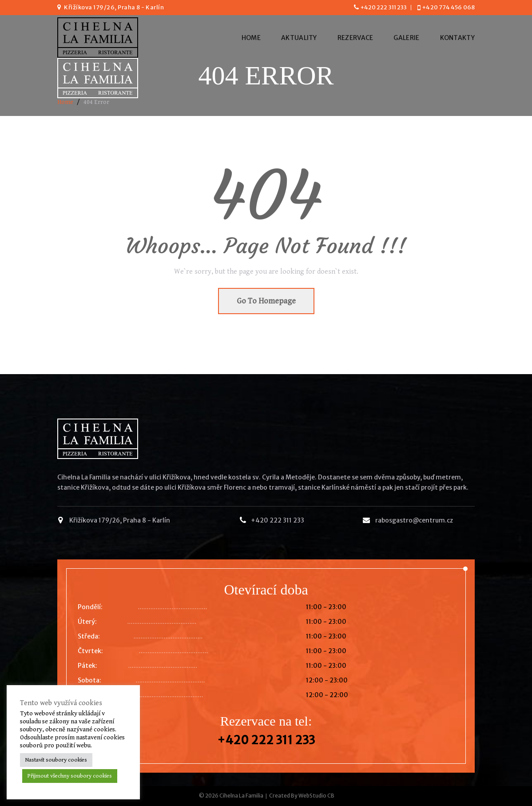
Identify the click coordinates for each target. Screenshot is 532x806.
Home (251, 38)
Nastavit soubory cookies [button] (56, 760)
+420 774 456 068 (448, 7)
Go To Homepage (266, 301)
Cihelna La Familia (241, 796)
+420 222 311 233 (384, 7)
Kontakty (457, 38)
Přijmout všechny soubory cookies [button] (70, 776)
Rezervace (355, 38)
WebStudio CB (316, 796)
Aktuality (299, 38)
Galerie (406, 38)
